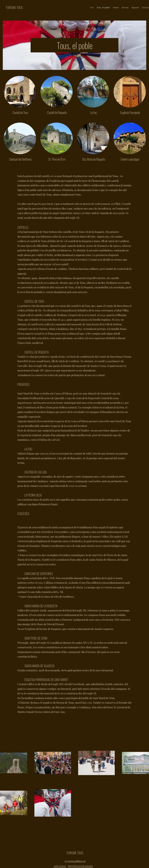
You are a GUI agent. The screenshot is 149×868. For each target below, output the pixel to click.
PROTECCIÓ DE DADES (80, 866)
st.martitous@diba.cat (75, 861)
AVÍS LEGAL (60, 866)
